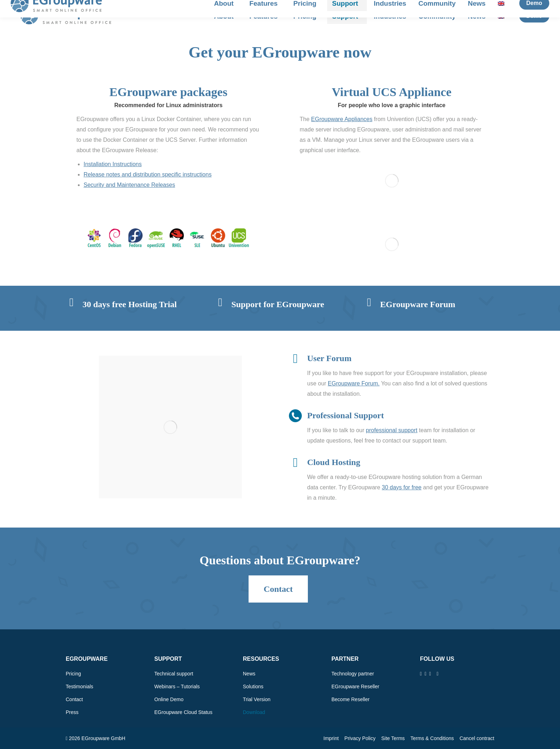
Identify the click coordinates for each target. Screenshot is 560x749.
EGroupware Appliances (342, 119)
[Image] (169, 238)
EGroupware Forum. (354, 383)
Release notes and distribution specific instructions (147, 174)
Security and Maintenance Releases (129, 185)
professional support (392, 430)
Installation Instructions (113, 164)
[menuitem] (503, 16)
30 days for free (402, 487)
